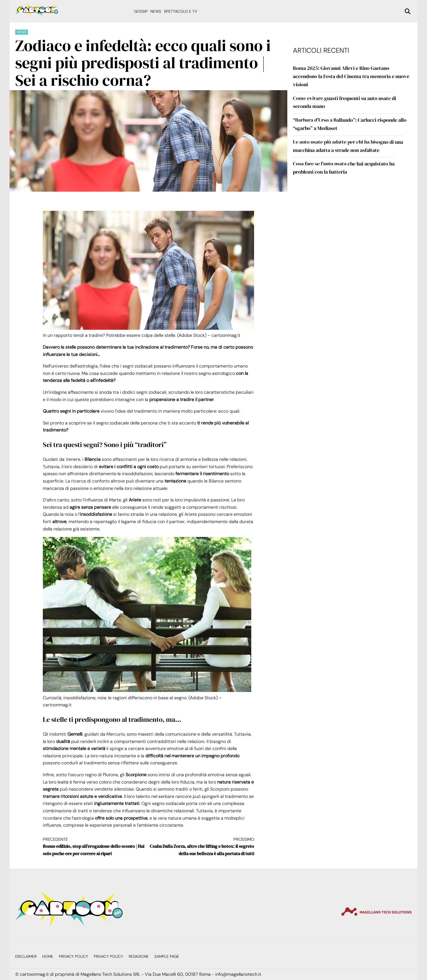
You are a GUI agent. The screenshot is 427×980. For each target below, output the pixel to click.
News (156, 11)
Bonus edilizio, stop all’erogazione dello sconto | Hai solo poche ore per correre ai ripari (96, 846)
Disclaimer (26, 956)
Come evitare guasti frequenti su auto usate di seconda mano (344, 102)
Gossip (141, 11)
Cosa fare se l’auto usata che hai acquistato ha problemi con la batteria (344, 168)
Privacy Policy (74, 956)
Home (48, 956)
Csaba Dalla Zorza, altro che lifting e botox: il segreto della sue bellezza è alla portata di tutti (201, 846)
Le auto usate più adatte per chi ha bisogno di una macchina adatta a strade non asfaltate (348, 146)
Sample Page (167, 956)
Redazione (139, 956)
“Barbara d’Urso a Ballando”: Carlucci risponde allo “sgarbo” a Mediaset (350, 124)
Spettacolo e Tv (181, 11)
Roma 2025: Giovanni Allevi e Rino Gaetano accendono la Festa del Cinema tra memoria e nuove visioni (351, 76)
